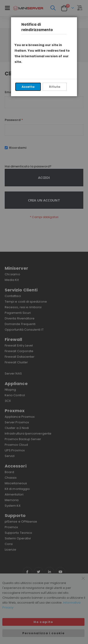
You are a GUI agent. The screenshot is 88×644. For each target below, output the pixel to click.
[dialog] (44, 322)
